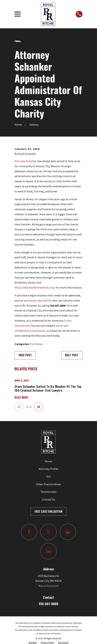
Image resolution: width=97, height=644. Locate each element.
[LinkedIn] (48, 551)
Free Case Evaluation (49, 511)
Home (48, 461)
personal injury (34, 300)
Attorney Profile (48, 469)
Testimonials (48, 492)
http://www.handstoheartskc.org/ (35, 287)
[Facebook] (29, 532)
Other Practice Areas (48, 484)
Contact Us (48, 499)
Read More (21, 398)
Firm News (36, 344)
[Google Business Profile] (68, 532)
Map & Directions (49, 586)
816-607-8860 (49, 604)
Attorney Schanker (26, 161)
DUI (49, 300)
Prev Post (25, 355)
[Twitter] (48, 532)
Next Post (72, 355)
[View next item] (39, 407)
